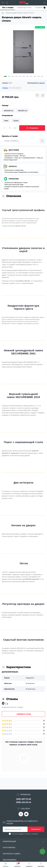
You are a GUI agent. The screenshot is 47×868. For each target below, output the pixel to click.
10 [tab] (38, 76)
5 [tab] (20, 76)
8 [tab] (31, 76)
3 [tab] (13, 76)
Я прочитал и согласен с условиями (25, 834)
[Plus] (15, 128)
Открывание (7, 115)
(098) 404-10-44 (23, 802)
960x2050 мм (23, 111)
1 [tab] (5, 76)
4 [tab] (17, 76)
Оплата (13, 166)
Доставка (14, 150)
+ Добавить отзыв (23, 714)
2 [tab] (9, 76)
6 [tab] (24, 76)
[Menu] (3, 3)
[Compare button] (43, 95)
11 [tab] (42, 76)
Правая (16, 121)
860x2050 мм (9, 111)
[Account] (44, 3)
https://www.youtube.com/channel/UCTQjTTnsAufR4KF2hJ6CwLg (26, 814)
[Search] (7, 3)
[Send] (42, 141)
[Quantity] (10, 128)
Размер (5, 105)
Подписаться (36, 829)
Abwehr (42, 83)
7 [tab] (27, 76)
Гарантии (14, 179)
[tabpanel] (23, 53)
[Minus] (5, 128)
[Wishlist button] (37, 95)
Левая (6, 121)
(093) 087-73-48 (23, 799)
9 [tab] (35, 76)
